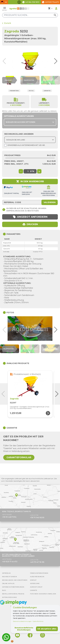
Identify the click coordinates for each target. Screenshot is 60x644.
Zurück (7, 23)
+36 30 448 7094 (9, 517)
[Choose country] (30, 140)
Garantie (47, 91)
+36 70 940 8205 (37, 517)
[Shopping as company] (5, 145)
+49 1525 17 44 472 (10, 562)
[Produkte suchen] (30, 15)
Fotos (31, 91)
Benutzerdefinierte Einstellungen (24, 629)
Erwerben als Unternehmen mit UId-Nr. (25, 145)
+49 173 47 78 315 (37, 562)
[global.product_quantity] (28, 171)
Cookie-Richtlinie (38, 621)
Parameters (14, 91)
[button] (57, 61)
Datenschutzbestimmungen (22, 621)
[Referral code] (30, 202)
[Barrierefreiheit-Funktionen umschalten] (19, 2)
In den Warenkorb (30, 182)
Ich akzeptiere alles (47, 629)
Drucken (30, 224)
